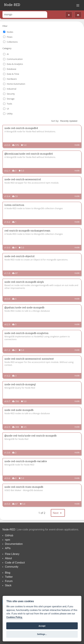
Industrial (11, 89)
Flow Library (12, 554)
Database (11, 69)
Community (12, 567)
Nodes (10, 32)
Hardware (12, 79)
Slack (8, 585)
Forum (9, 581)
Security (11, 94)
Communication (15, 59)
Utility (10, 114)
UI (8, 109)
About (8, 558)
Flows (10, 37)
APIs (8, 548)
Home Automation (16, 84)
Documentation (14, 544)
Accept (42, 626)
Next (58, 513)
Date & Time (13, 74)
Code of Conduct (15, 563)
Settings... (42, 634)
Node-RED (12, 5)
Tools (9, 104)
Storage (11, 99)
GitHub (9, 535)
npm (8, 540)
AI (8, 54)
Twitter (9, 577)
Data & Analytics (15, 64)
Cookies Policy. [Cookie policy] (14, 617)
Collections (12, 42)
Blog (8, 573)
